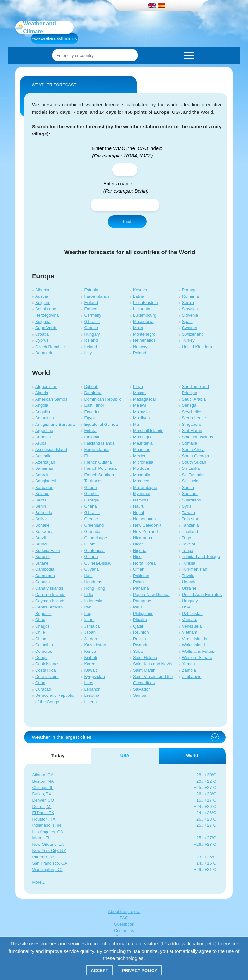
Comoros (44, 651)
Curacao (43, 689)
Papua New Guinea (151, 594)
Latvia (139, 296)
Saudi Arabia (194, 399)
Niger (138, 544)
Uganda (189, 582)
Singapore (191, 424)
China (41, 639)
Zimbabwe (191, 677)
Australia (43, 456)
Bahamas (44, 468)
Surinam (190, 494)
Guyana (91, 569)
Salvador (141, 689)
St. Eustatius (194, 475)
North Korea (144, 563)
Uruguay (190, 601)
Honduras (93, 582)
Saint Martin (144, 670)
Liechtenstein (145, 302)
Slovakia (190, 309)
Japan (90, 632)
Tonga (187, 550)
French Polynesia (100, 468)
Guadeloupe (95, 538)
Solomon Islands (197, 437)
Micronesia (143, 462)
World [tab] (192, 755)
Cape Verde (46, 328)
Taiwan (188, 513)
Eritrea (90, 431)
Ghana (90, 506)
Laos (88, 683)
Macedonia (143, 322)
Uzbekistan (192, 614)
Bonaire (42, 525)
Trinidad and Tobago (201, 557)
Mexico (140, 456)
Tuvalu (188, 576)
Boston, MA (43, 781)
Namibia (141, 500)
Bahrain (42, 475)
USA (186, 607)
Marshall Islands (148, 431)
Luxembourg (145, 315)
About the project (124, 912)
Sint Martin (192, 431)
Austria (42, 296)
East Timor (94, 405)
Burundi (42, 557)
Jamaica (92, 626)
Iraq (88, 614)
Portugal (190, 290)
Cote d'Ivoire (47, 677)
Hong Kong (94, 588)
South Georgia (195, 456)
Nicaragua (143, 538)
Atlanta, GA (43, 775)
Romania (190, 296)
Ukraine (189, 588)
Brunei (41, 544)
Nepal (139, 513)
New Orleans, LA (48, 844)
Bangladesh (46, 481)
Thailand (190, 531)
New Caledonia (147, 525)
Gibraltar (92, 322)
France (90, 309)
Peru (137, 607)
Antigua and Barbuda (55, 424)
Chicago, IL (43, 787)
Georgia (91, 500)
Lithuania (142, 309)
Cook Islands (47, 664)
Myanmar (142, 494)
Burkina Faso (48, 550)
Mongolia (142, 475)
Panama (141, 588)
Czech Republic (50, 347)
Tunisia (188, 563)
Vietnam (189, 632)
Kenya (90, 651)
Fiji (87, 456)
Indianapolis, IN (46, 825)
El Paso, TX (43, 813)
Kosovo (140, 290)
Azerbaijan (45, 462)
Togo (186, 538)
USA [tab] (125, 755)
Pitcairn (140, 620)
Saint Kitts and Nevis (152, 664)
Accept (99, 970)
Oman (139, 569)
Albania (42, 290)
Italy (88, 353)
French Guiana (98, 462)
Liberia (90, 702)
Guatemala (94, 550)
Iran (88, 607)
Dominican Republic (103, 399)
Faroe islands (97, 296)
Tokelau (189, 544)
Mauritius (142, 450)
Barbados (44, 487)
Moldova (141, 468)
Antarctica (45, 418)
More (37, 882)
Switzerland (193, 334)
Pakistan (141, 576)
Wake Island (193, 645)
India (88, 594)
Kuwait (90, 670)
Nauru (139, 506)
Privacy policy (140, 970)
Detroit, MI (42, 807)
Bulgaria (43, 322)
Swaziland (191, 500)
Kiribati (90, 657)
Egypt (89, 418)
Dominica (93, 393)
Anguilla (43, 412)
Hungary (92, 334)
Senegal (190, 405)
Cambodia (45, 569)
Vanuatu (189, 620)
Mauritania (143, 443)
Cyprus (42, 340)
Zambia (189, 670)
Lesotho (91, 695)
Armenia (43, 437)
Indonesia (93, 601)
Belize (41, 500)
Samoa (140, 695)
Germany (93, 315)
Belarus (42, 494)
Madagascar (145, 399)
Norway (140, 347)
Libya (138, 387)
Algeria (42, 393)
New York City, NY (49, 851)
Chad (40, 620)
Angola (42, 405)
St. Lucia (190, 481)
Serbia (188, 302)
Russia (139, 639)
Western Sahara (197, 657)
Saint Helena (145, 657)
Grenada (92, 531)
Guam (90, 544)
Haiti (88, 576)
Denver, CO (43, 800)
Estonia (91, 290)
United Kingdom (197, 347)
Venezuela (192, 626)
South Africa (193, 450)
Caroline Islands (50, 594)
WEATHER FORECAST (54, 85)
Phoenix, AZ (43, 857)
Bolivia (41, 519)
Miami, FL (41, 838)
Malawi (139, 405)
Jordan (90, 639)
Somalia (189, 443)
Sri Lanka (191, 468)
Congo (41, 657)
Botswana (44, 531)
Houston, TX (44, 819)
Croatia (42, 334)
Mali (137, 424)
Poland (139, 353)
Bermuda (44, 513)
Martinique (143, 437)
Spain (187, 322)
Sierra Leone (194, 418)
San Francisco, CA (49, 863)
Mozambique (145, 487)
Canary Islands (49, 588)
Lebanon (92, 689)
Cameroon (45, 576)
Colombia (44, 645)
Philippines (143, 614)
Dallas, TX (42, 794)
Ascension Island (51, 450)
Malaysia (141, 412)
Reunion (141, 632)
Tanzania (190, 525)
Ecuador (92, 412)
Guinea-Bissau (98, 563)
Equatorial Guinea (101, 424)
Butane (42, 563)
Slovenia (190, 315)
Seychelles (192, 412)
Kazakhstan (95, 645)
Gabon (90, 487)
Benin (41, 506)
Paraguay (142, 601)
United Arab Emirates (202, 594)
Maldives (141, 418)
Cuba (40, 683)
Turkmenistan (194, 569)
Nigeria (140, 550)
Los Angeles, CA (47, 832)
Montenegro (144, 334)
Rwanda (141, 645)
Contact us (124, 930)
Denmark (44, 353)
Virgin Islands (194, 639)
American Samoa (51, 399)
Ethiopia (92, 437)
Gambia (91, 494)
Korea (90, 664)
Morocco (141, 481)
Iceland (91, 340)
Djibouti (91, 387)
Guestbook (124, 924)
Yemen (188, 664)
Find (127, 221)
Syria (187, 506)
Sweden (189, 328)
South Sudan (194, 462)
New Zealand (145, 531)
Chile (40, 632)
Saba (138, 651)
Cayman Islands (50, 601)
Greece (91, 328)
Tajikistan (190, 519)
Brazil (41, 538)
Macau (139, 393)
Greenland (94, 525)
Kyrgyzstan (94, 677)
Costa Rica (46, 670)
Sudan (188, 487)
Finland (91, 302)
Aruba (41, 443)
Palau (138, 582)
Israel (89, 620)
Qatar (138, 626)
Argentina (44, 431)
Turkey (188, 340)
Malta (138, 328)
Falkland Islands (99, 443)
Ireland (90, 347)
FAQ (124, 918)
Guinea (91, 557)
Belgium (43, 302)
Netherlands (144, 340)
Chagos (42, 626)
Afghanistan (46, 387)
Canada (43, 582)
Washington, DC (47, 870)
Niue (137, 557)
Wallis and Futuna (199, 651)
